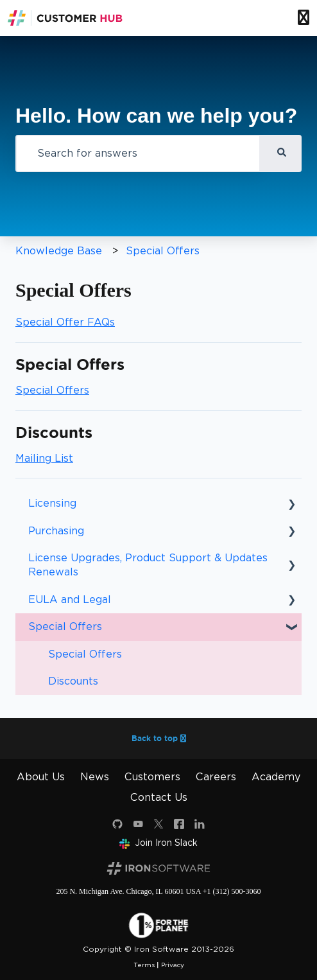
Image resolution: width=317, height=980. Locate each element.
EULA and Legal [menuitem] (70, 599)
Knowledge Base (59, 251)
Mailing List (44, 458)
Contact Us (159, 797)
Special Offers (163, 251)
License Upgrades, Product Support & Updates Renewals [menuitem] (148, 565)
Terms (144, 965)
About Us (41, 777)
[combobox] (138, 153)
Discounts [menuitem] (73, 681)
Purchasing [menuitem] (56, 531)
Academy (276, 777)
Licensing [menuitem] (52, 503)
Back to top (159, 738)
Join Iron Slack (158, 843)
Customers (152, 777)
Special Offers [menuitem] (65, 626)
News (95, 777)
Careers (216, 777)
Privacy (173, 965)
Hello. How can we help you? (156, 116)
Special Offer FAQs (65, 322)
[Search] (281, 153)
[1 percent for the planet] (158, 925)
